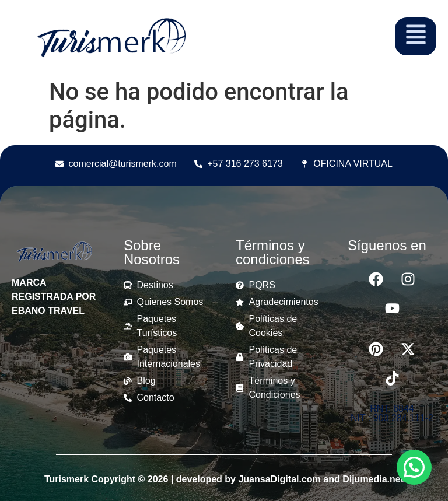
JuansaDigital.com (279, 479)
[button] (414, 467)
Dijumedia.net (373, 479)
